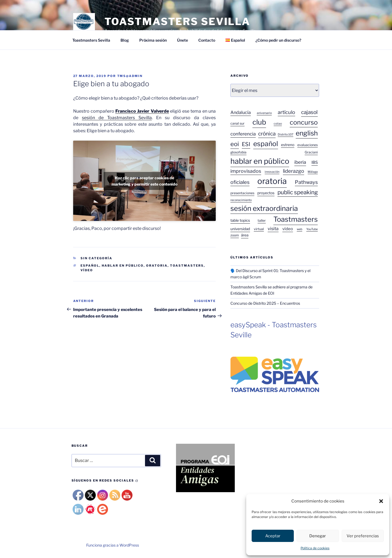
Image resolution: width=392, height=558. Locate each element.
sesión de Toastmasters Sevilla (117, 118)
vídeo (87, 270)
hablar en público (123, 266)
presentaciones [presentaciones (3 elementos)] (242, 193)
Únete (183, 40)
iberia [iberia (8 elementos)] (300, 162)
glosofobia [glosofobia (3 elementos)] (238, 152)
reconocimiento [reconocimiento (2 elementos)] (241, 200)
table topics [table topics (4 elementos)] (240, 220)
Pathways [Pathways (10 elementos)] (306, 182)
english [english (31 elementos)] (307, 133)
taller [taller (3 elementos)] (262, 221)
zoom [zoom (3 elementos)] (235, 235)
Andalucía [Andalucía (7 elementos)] (241, 112)
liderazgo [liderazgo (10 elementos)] (294, 171)
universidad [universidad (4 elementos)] (240, 229)
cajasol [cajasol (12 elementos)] (309, 112)
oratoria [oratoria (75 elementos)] (272, 181)
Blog (125, 40)
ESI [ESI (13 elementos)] (246, 144)
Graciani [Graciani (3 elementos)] (311, 152)
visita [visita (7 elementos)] (273, 229)
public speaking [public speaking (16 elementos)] (298, 192)
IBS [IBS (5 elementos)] (315, 162)
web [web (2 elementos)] (300, 229)
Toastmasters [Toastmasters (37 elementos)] (296, 219)
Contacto (207, 40)
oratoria (157, 266)
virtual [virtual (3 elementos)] (259, 229)
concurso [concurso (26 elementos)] (304, 122)
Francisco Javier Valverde (142, 111)
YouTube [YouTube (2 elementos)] (312, 229)
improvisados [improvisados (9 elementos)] (246, 171)
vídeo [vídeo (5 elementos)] (288, 229)
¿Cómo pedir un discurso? (278, 40)
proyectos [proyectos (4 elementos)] (266, 193)
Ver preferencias (363, 536)
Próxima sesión (153, 40)
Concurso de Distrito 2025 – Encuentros (265, 303)
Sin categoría (96, 258)
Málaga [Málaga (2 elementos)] (313, 172)
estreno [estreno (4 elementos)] (288, 145)
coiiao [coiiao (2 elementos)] (278, 124)
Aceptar (273, 536)
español (90, 266)
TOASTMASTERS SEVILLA (178, 21)
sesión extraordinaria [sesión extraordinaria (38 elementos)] (264, 208)
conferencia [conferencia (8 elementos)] (243, 134)
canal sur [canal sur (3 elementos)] (237, 123)
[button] (381, 501)
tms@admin (130, 76)
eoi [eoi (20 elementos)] (235, 144)
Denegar (318, 536)
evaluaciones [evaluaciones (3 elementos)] (308, 145)
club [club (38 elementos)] (259, 122)
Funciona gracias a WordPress (113, 545)
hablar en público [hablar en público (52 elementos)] (260, 161)
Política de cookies (315, 548)
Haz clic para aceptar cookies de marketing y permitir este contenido (144, 181)
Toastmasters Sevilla (91, 40)
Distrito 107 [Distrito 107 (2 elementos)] (285, 135)
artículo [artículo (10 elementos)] (286, 112)
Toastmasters (187, 266)
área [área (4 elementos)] (245, 235)
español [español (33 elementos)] (266, 144)
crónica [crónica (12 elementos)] (267, 134)
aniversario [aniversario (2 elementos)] (264, 113)
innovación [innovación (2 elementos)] (272, 172)
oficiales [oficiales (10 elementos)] (240, 182)
